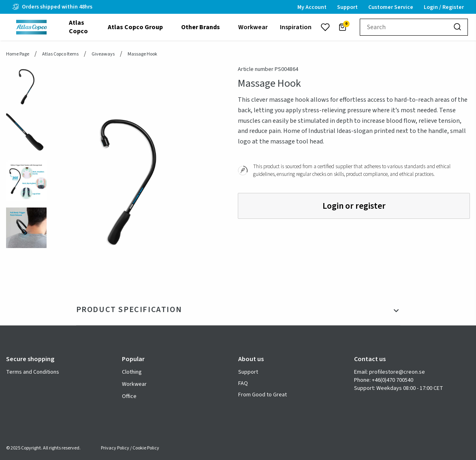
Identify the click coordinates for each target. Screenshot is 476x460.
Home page (18, 54)
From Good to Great (263, 395)
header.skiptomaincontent (0, 0)
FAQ (243, 384)
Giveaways (103, 54)
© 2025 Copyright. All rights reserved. (43, 448)
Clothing (132, 372)
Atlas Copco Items (60, 54)
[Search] (458, 27)
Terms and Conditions (33, 372)
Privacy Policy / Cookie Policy (130, 448)
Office (129, 396)
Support (248, 372)
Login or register (354, 206)
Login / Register (444, 7)
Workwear (134, 384)
